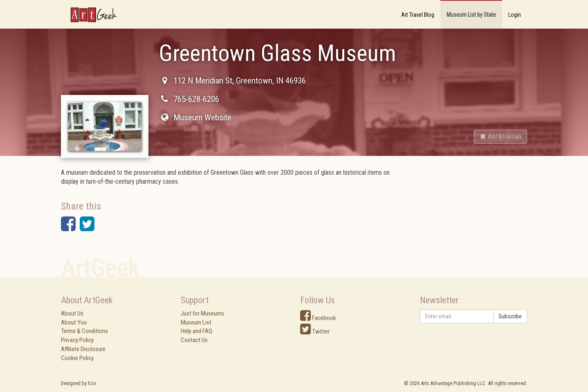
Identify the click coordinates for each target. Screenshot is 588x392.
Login (515, 15)
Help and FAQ (196, 331)
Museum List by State (471, 15)
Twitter (315, 331)
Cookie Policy (77, 358)
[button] (500, 137)
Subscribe (510, 316)
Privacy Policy (77, 340)
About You (74, 322)
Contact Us (194, 340)
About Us (72, 313)
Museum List (196, 322)
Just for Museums (202, 313)
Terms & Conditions (84, 331)
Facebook (318, 318)
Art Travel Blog (418, 15)
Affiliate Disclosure (83, 349)
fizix (92, 383)
